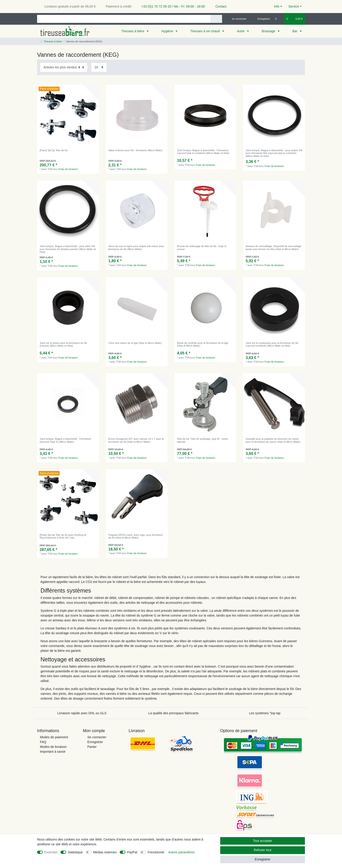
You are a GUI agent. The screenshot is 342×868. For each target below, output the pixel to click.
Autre (241, 31)
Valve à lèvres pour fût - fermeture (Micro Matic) (135, 150)
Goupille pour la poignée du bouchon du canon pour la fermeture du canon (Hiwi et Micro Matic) (273, 440)
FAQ (43, 742)
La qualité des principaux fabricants (173, 713)
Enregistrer (95, 742)
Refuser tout (263, 850)
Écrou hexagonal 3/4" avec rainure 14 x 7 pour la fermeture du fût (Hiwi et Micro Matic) (136, 440)
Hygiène (168, 31)
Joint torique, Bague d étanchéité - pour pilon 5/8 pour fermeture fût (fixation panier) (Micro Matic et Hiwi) (68, 249)
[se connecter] (237, 19)
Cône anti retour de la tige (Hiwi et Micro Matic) (135, 343)
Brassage (269, 31)
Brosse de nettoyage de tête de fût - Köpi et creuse (202, 248)
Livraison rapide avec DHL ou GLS (82, 713)
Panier (92, 747)
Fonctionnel (156, 852)
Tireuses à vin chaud (205, 31)
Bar (295, 31)
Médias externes (105, 852)
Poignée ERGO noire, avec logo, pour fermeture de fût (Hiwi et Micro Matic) (136, 536)
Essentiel (51, 852)
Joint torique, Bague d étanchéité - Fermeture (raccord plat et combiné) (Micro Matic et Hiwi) (203, 152)
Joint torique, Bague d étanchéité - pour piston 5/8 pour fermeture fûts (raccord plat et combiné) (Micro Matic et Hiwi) (274, 153)
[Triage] (64, 67)
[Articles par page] (99, 67)
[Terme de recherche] (124, 19)
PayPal (132, 852)
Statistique (75, 852)
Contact (219, 6)
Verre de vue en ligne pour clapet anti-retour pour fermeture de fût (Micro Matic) (136, 248)
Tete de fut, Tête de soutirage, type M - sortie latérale (202, 440)
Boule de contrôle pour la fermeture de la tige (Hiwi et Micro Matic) (203, 344)
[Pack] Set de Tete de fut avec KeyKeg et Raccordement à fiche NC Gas (63, 536)
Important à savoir (53, 752)
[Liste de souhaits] (278, 19)
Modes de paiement (54, 737)
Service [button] (294, 6)
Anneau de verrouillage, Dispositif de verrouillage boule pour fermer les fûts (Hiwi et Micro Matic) (273, 248)
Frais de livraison (68, 169)
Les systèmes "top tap (265, 713)
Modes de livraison (53, 747)
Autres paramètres (181, 852)
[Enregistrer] (261, 19)
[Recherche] (216, 19)
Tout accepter (263, 841)
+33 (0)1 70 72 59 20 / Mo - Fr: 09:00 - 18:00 (171, 6)
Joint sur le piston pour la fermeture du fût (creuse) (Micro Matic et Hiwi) (63, 344)
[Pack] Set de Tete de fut (54, 150)
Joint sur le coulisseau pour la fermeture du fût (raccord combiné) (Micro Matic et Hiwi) (272, 344)
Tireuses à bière (133, 31)
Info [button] (277, 6)
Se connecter (97, 737)
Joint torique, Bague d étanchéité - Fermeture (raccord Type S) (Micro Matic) (65, 440)
